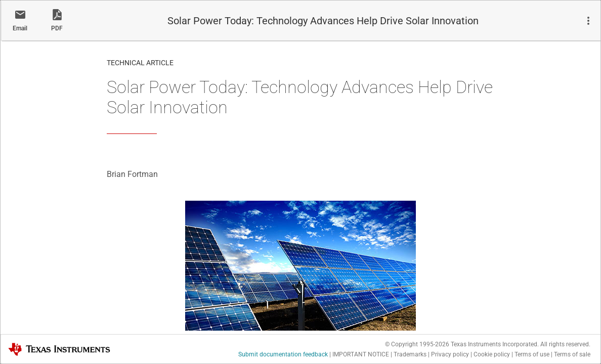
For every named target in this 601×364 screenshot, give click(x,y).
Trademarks (410, 354)
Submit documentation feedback (283, 354)
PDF (57, 28)
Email (20, 28)
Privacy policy (450, 354)
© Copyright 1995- (417, 344)
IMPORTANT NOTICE (361, 354)
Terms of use (532, 354)
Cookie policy (492, 354)
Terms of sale (572, 354)
